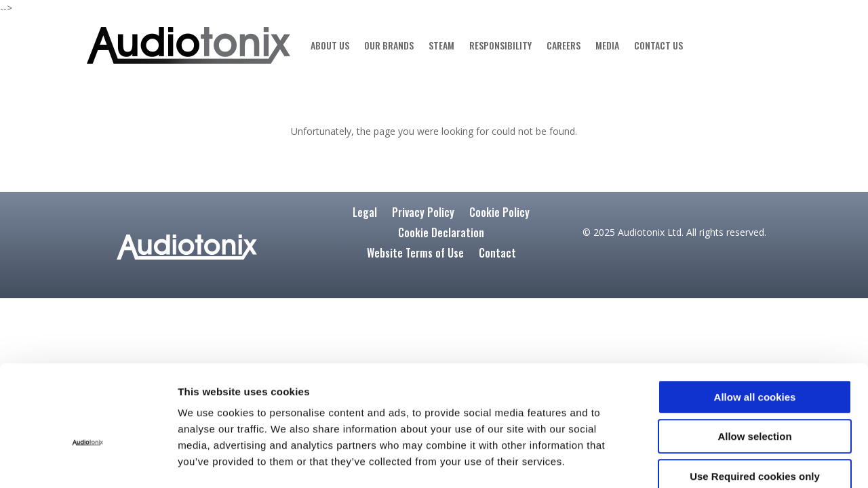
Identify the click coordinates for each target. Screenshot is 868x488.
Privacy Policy (423, 214)
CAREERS (564, 45)
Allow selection (754, 362)
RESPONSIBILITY (500, 45)
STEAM (441, 45)
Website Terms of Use (415, 255)
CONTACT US (658, 45)
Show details (723, 461)
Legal (365, 214)
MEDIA (607, 45)
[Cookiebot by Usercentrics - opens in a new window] (88, 462)
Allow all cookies (755, 322)
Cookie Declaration (441, 234)
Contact (497, 255)
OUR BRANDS (389, 45)
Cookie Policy (499, 214)
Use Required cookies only (755, 402)
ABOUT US (330, 45)
